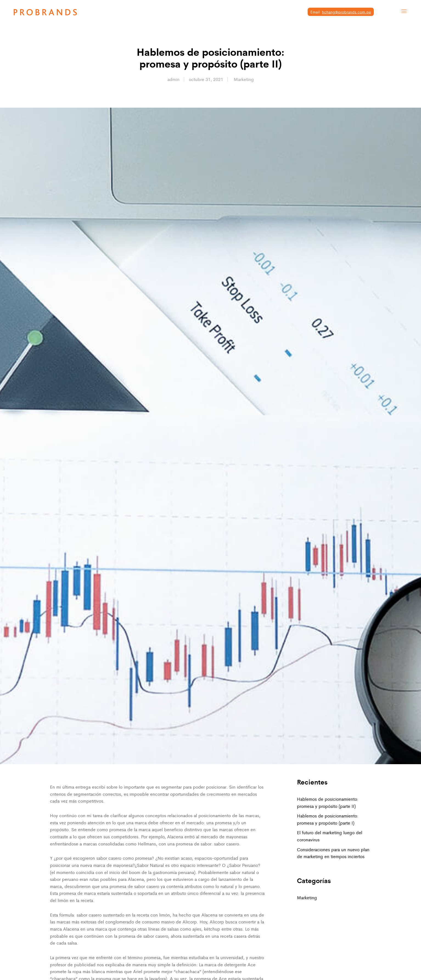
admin (173, 79)
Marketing (244, 79)
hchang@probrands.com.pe (346, 12)
